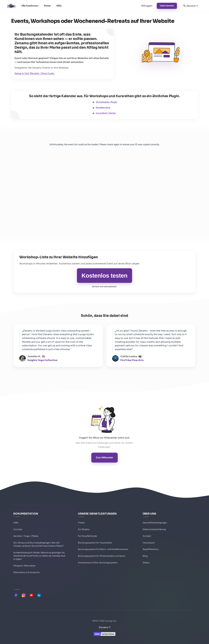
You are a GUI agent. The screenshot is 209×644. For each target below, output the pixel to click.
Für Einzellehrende (87, 531)
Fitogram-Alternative (24, 565)
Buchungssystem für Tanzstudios (95, 538)
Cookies (18, 524)
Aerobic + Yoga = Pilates (26, 531)
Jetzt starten (167, 6)
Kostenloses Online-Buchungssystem (98, 559)
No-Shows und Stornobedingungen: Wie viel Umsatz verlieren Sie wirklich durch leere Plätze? (38, 540)
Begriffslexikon (151, 545)
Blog (145, 552)
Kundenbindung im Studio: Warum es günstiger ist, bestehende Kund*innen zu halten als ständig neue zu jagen (39, 553)
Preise (48, 6)
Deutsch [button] (189, 6)
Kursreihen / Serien (106, 117)
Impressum (149, 538)
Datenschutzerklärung (154, 524)
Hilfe (60, 6)
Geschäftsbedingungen (155, 517)
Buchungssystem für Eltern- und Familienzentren (103, 545)
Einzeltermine (103, 112)
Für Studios (84, 524)
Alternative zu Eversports (26, 572)
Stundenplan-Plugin (106, 106)
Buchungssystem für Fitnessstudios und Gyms (102, 552)
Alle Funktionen (30, 6)
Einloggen (147, 6)
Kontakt (147, 531)
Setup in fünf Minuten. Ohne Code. (36, 75)
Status (146, 559)
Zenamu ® (105, 627)
